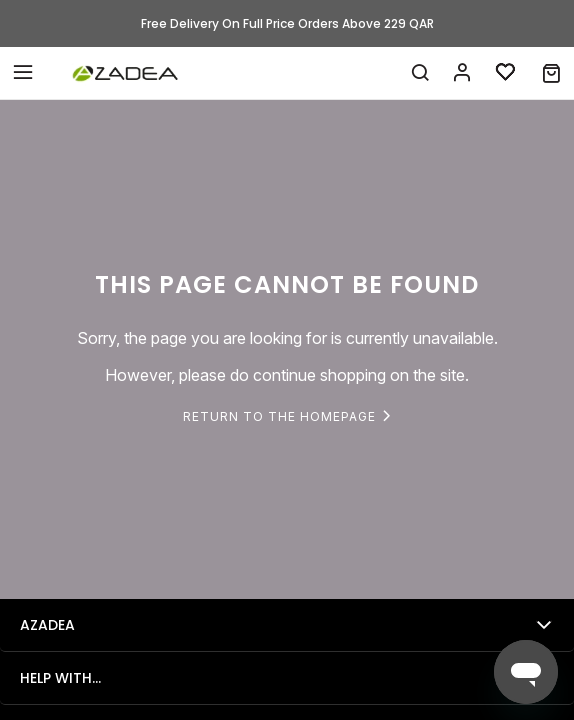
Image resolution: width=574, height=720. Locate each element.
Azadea (47, 625)
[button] (551, 73)
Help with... (60, 678)
